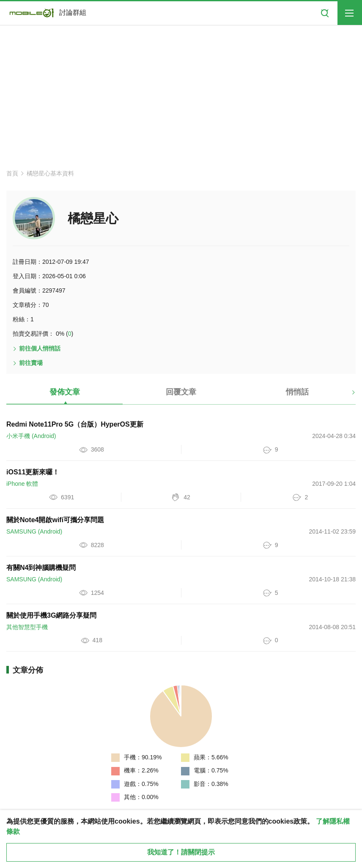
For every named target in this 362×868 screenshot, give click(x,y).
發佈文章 (65, 392)
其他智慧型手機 (27, 627)
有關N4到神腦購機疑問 (41, 568)
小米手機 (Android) (31, 436)
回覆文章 (181, 392)
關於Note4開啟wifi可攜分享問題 (55, 520)
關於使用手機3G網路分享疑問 (51, 615)
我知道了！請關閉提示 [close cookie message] (181, 852)
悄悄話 (297, 392)
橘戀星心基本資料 (50, 173)
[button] (346, 395)
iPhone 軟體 (22, 484)
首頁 (12, 173)
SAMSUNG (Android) (34, 531)
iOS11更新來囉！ (33, 472)
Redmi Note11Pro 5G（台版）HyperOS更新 (75, 424)
